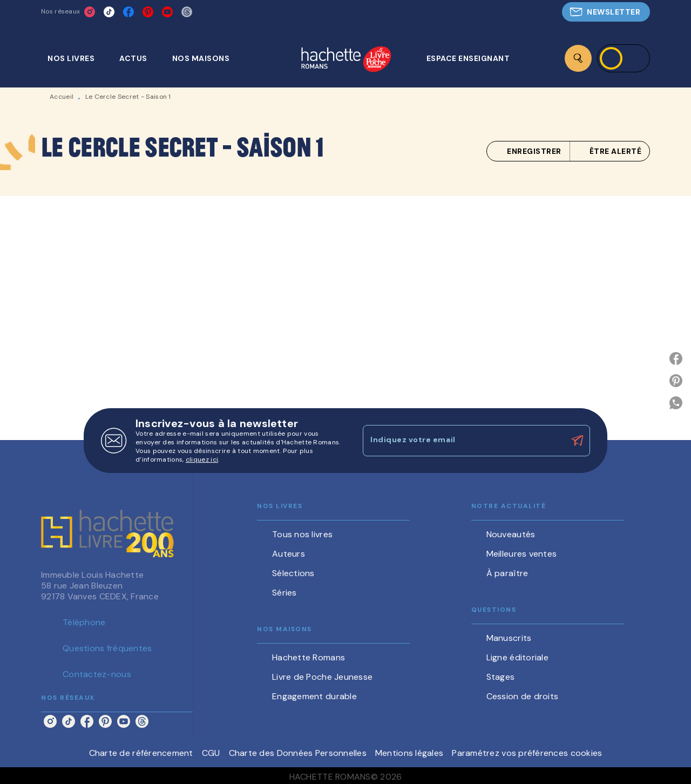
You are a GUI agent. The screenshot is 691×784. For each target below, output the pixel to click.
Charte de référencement (141, 753)
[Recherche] (578, 58)
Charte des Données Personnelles (298, 753)
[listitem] (90, 12)
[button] (606, 12)
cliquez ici (202, 459)
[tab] (77, 58)
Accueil (62, 97)
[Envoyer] (577, 441)
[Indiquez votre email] (463, 441)
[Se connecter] (624, 58)
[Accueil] (346, 60)
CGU (211, 753)
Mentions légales (409, 753)
